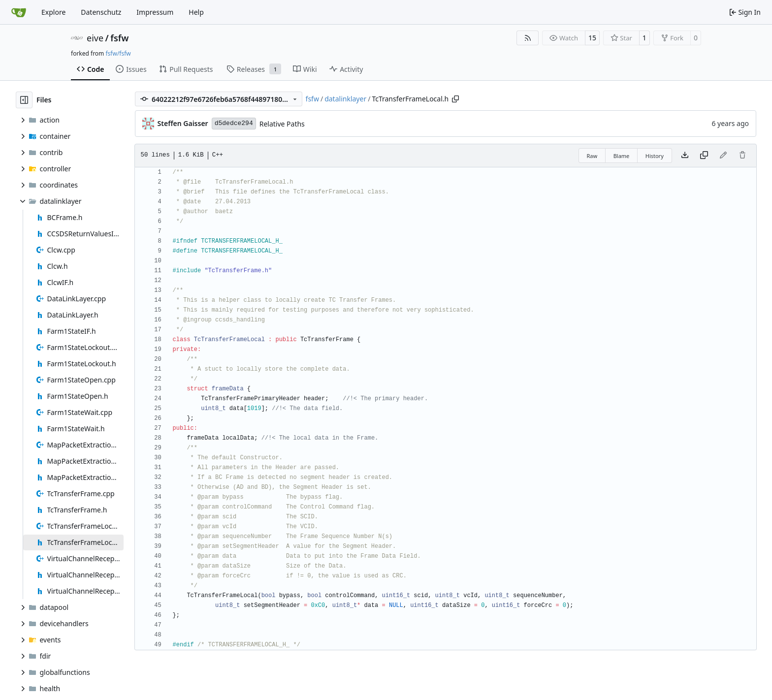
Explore (53, 12)
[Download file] (685, 156)
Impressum (155, 12)
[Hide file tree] (24, 100)
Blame (622, 156)
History (655, 156)
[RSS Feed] (528, 38)
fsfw (119, 38)
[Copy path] (455, 99)
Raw (592, 156)
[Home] (19, 12)
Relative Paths (282, 124)
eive (95, 38)
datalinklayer (345, 99)
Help (196, 12)
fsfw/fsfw (118, 53)
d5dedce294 (234, 123)
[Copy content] (704, 156)
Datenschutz (101, 12)
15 (592, 38)
